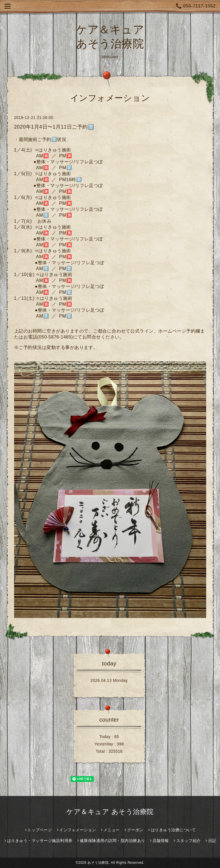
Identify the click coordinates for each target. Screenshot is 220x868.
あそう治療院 (98, 863)
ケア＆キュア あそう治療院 (110, 812)
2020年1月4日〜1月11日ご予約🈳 (54, 127)
